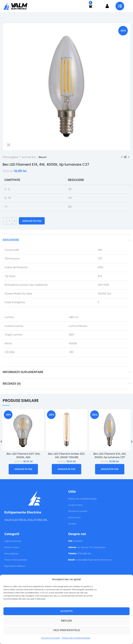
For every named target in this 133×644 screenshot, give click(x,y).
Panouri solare (12, 547)
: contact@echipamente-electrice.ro (90, 560)
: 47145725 (75, 541)
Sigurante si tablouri (15, 566)
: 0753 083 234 (80, 553)
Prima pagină (11, 157)
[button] (23, 469)
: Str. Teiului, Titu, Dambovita (87, 547)
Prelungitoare (11, 553)
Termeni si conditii (51, 638)
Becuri (43, 157)
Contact (72, 524)
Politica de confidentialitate (76, 638)
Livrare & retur (76, 505)
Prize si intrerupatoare (16, 560)
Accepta (66, 611)
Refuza (66, 621)
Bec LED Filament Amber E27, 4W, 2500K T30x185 (66, 456)
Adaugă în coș (32, 221)
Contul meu (74, 517)
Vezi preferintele (66, 630)
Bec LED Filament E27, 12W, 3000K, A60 (23, 456)
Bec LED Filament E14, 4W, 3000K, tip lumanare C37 (110, 456)
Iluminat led (29, 157)
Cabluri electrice (13, 541)
